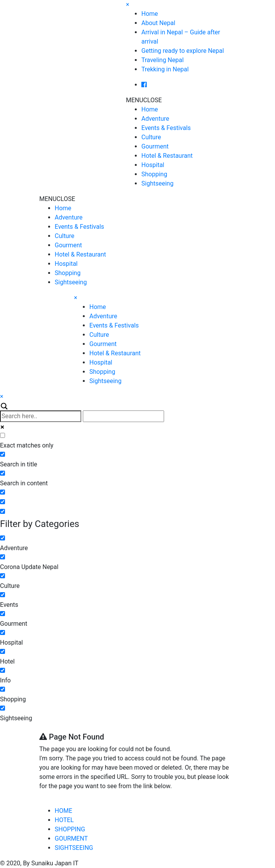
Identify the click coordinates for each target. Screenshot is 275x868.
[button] (144, 100)
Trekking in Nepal (165, 69)
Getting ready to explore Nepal (183, 51)
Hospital (153, 165)
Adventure (155, 119)
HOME (63, 811)
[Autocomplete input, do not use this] (123, 416)
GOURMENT (71, 838)
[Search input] (41, 416)
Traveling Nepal (163, 60)
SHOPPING (70, 829)
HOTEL (64, 820)
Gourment (155, 146)
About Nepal (158, 23)
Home (150, 14)
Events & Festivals (166, 128)
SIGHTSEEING (74, 848)
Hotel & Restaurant (167, 156)
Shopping (154, 174)
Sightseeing (157, 183)
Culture (151, 137)
